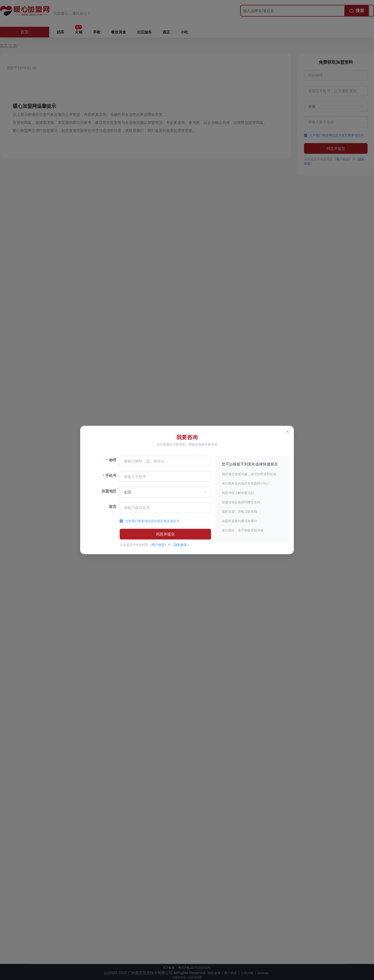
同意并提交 (165, 534)
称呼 (113, 460)
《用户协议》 (158, 545)
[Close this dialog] (287, 432)
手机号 (111, 476)
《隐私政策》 (181, 545)
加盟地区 (109, 491)
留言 (113, 507)
